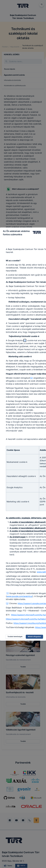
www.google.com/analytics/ (20, 596)
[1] (25, 340)
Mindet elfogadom (34, 637)
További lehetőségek (15, 637)
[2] (32, 378)
